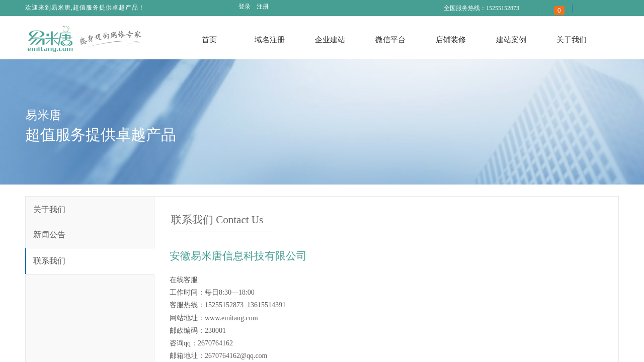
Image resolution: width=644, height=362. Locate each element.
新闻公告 (49, 235)
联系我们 (49, 261)
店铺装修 (451, 40)
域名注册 (270, 40)
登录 (245, 7)
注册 (263, 7)
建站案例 (511, 40)
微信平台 (390, 40)
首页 (209, 40)
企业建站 (330, 40)
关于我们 (572, 40)
